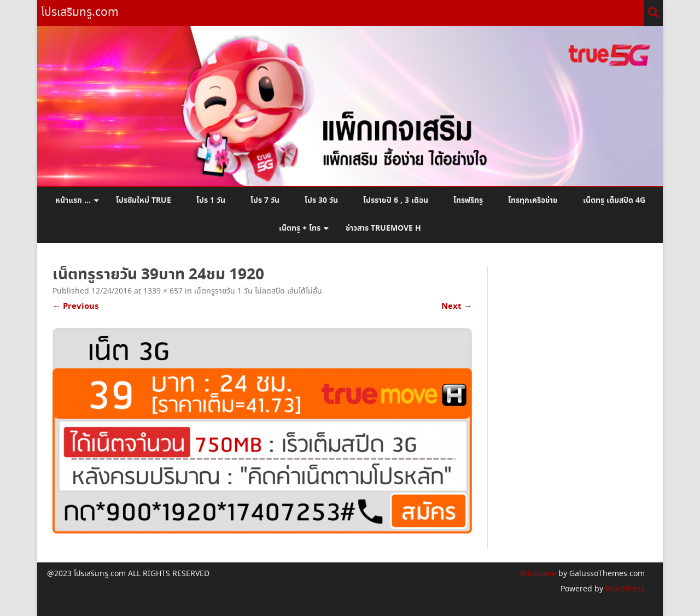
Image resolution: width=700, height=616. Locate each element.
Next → (457, 306)
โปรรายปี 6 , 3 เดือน (396, 201)
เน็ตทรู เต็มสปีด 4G (614, 201)
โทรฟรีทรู (468, 201)
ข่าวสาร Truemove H (383, 228)
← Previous (75, 306)
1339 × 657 (163, 291)
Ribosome (538, 574)
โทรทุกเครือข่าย (533, 201)
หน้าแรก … (73, 201)
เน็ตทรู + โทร (300, 228)
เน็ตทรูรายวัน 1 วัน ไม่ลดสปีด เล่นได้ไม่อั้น (258, 291)
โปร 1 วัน (211, 201)
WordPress (624, 589)
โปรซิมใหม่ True (144, 201)
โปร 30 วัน (321, 201)
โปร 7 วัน (265, 201)
